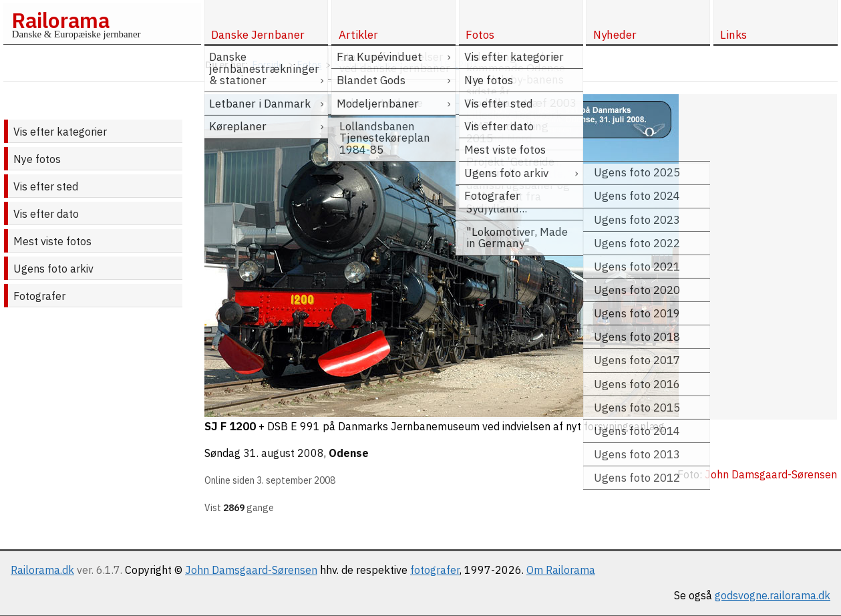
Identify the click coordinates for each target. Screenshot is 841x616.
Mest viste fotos (52, 241)
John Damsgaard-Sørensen (251, 570)
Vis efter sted (46, 186)
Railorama (60, 20)
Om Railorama (561, 570)
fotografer (435, 570)
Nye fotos (37, 159)
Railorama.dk (42, 570)
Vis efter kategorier (60, 132)
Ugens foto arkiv (53, 269)
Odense (349, 453)
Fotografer (39, 296)
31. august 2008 (284, 453)
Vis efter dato (46, 214)
